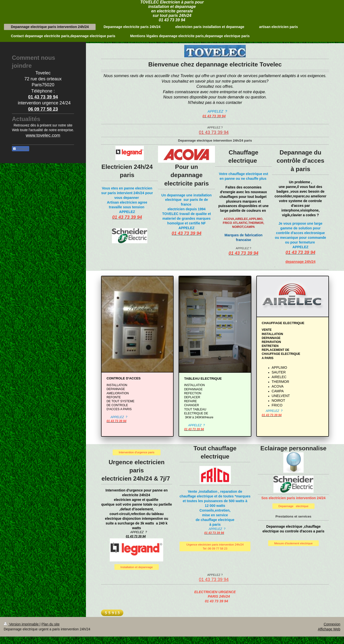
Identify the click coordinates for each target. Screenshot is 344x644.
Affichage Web (329, 629)
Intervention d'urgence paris (137, 452)
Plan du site (50, 624)
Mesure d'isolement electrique (293, 543)
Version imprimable (22, 624)
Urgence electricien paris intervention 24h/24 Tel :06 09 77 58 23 (215, 546)
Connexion (332, 624)
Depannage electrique (293, 506)
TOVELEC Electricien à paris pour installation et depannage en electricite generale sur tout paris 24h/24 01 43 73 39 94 (172, 11)
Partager (21, 149)
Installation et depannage (137, 567)
